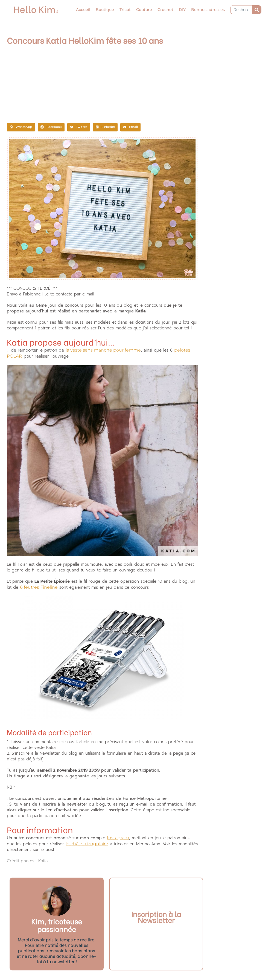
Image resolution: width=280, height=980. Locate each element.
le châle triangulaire (87, 844)
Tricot (125, 10)
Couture (144, 10)
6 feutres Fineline (39, 587)
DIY (182, 10)
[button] (21, 127)
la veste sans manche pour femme (103, 350)
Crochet (165, 10)
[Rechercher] (257, 10)
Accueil (83, 10)
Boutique (105, 10)
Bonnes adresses (208, 10)
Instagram (118, 838)
